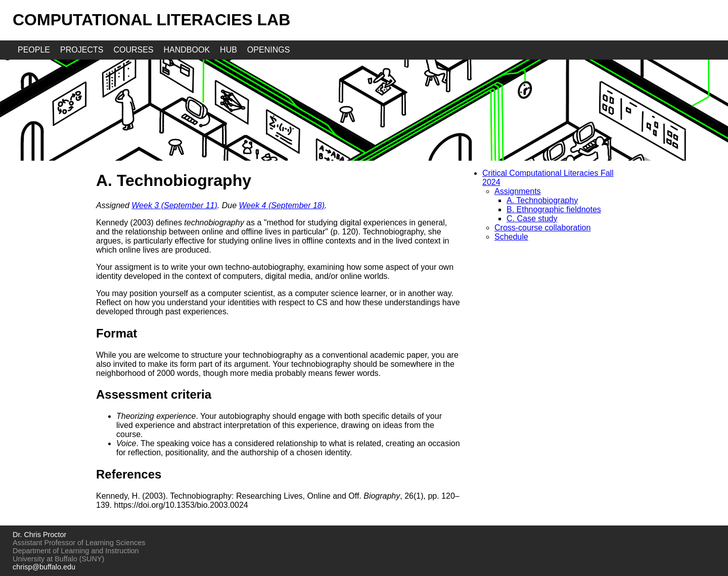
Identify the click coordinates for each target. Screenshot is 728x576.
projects (82, 50)
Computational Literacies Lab (151, 20)
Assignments (518, 191)
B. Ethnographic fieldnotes (554, 209)
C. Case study (532, 219)
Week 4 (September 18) (282, 205)
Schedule (511, 237)
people (34, 50)
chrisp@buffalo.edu (44, 567)
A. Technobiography (542, 200)
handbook (187, 50)
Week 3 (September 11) (174, 205)
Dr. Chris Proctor (39, 535)
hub (229, 50)
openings (268, 50)
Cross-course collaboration (542, 228)
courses (133, 50)
